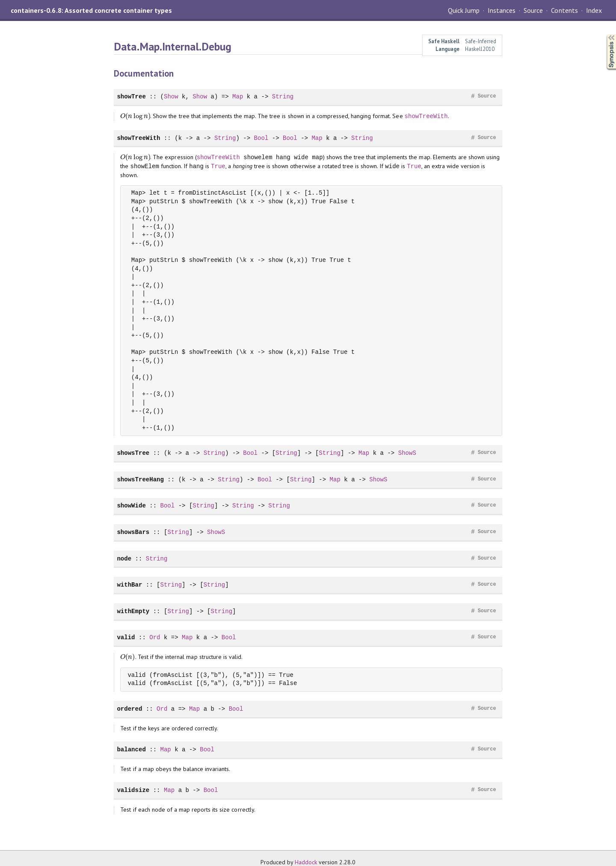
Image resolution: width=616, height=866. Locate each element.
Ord (155, 637)
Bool (261, 138)
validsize (133, 790)
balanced (131, 749)
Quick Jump (464, 10)
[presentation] (135, 116)
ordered (129, 709)
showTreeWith (426, 116)
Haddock (306, 862)
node (124, 559)
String (283, 96)
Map (238, 96)
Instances (502, 10)
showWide (131, 506)
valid (126, 637)
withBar (129, 585)
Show (171, 96)
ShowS (407, 453)
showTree (131, 96)
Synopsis (604, 34)
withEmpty (133, 611)
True (218, 166)
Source (533, 10)
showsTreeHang (140, 479)
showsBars (133, 532)
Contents (564, 10)
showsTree (133, 453)
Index (594, 10)
